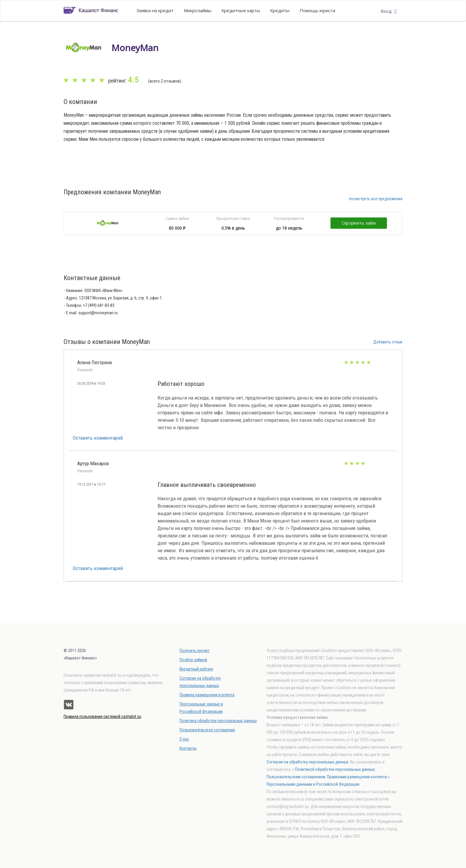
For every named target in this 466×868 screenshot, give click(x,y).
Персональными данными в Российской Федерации (313, 784)
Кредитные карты (241, 10)
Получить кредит (195, 651)
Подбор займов (193, 660)
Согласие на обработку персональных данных (307, 762)
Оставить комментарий (98, 438)
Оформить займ (359, 223)
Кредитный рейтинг (196, 669)
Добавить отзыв (388, 342)
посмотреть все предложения (376, 199)
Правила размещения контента (207, 695)
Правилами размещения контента (357, 777)
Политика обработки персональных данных (218, 721)
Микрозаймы (197, 10)
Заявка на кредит (155, 10)
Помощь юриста (317, 10)
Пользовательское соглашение (207, 730)
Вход (389, 11)
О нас (184, 739)
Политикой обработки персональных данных (335, 769)
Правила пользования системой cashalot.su (102, 717)
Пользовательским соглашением (296, 777)
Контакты (188, 748)
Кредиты (280, 10)
